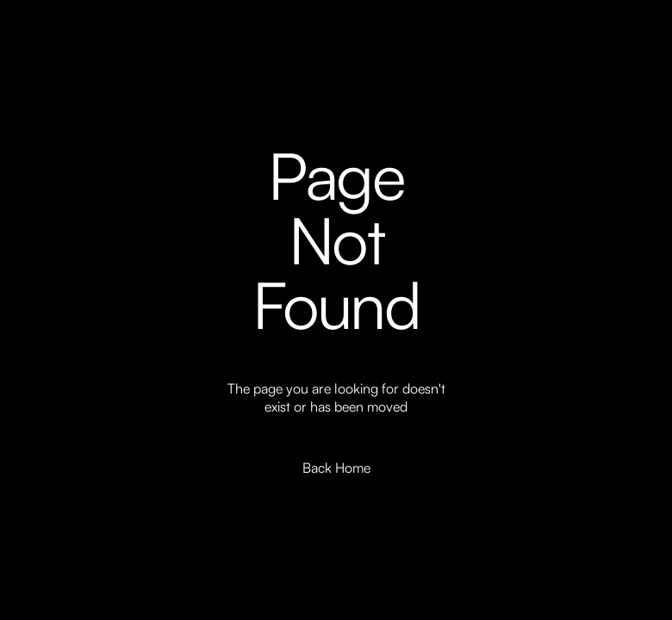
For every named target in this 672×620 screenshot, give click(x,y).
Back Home (336, 468)
